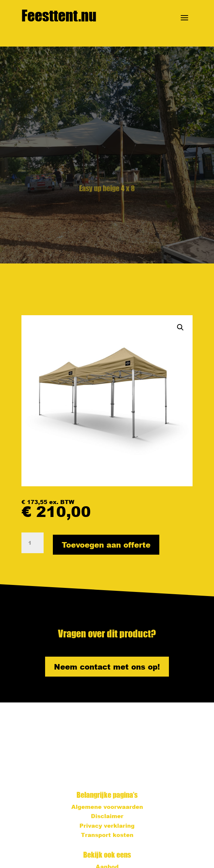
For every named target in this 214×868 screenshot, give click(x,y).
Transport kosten (107, 835)
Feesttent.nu (59, 16)
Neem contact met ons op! (107, 667)
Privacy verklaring (107, 826)
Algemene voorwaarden (107, 807)
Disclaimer (107, 816)
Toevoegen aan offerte (106, 545)
